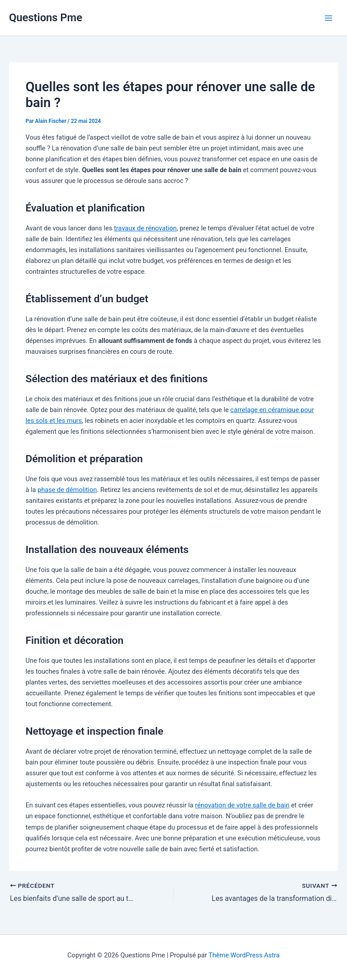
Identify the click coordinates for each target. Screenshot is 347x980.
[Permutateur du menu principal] (328, 18)
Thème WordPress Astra (244, 955)
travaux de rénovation (145, 228)
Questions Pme (46, 18)
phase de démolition (67, 490)
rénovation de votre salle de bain (242, 805)
